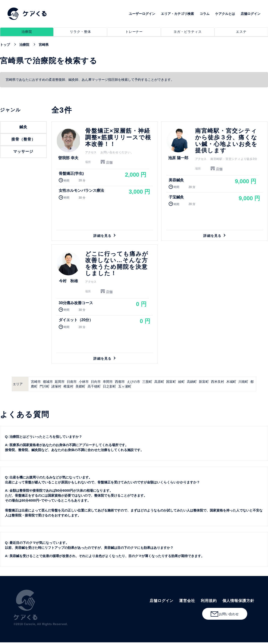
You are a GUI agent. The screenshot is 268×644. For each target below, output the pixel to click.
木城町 (231, 382)
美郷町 (80, 386)
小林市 (84, 382)
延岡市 (60, 382)
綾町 (181, 382)
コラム (205, 14)
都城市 (48, 382)
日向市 (96, 382)
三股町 (147, 382)
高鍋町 (192, 382)
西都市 (120, 382)
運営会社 (187, 601)
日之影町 (109, 386)
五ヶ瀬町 (125, 386)
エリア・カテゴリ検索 (177, 14)
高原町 (159, 382)
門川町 (45, 386)
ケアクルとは (225, 14)
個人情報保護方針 (238, 601)
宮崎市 (36, 382)
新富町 (204, 382)
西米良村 (218, 382)
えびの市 (134, 382)
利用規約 (209, 601)
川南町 (243, 382)
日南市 (72, 382)
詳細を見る (105, 181)
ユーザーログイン (142, 14)
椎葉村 (68, 386)
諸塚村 (56, 386)
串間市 (108, 382)
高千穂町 (94, 386)
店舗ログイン (251, 14)
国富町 (171, 382)
